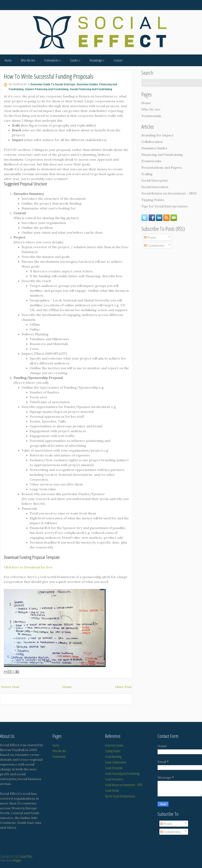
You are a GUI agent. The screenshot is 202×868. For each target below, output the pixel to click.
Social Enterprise (155, 180)
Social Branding (113, 757)
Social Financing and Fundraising (91, 89)
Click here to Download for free (28, 567)
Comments (154, 245)
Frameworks (53, 60)
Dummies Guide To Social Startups (53, 84)
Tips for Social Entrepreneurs (165, 206)
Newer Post (10, 687)
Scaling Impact (113, 751)
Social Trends (112, 791)
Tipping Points (153, 200)
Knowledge (97, 60)
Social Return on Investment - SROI (169, 193)
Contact (118, 60)
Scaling (147, 174)
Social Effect (26, 856)
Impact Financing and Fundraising (47, 89)
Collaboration (152, 142)
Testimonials (151, 116)
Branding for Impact (157, 135)
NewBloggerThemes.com (189, 860)
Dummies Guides (87, 84)
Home (8, 60)
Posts (150, 237)
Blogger (17, 860)
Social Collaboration (116, 762)
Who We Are (28, 60)
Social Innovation (155, 187)
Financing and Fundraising (162, 155)
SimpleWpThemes (192, 856)
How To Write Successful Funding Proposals (49, 76)
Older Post (123, 687)
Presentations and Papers (162, 167)
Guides (75, 60)
